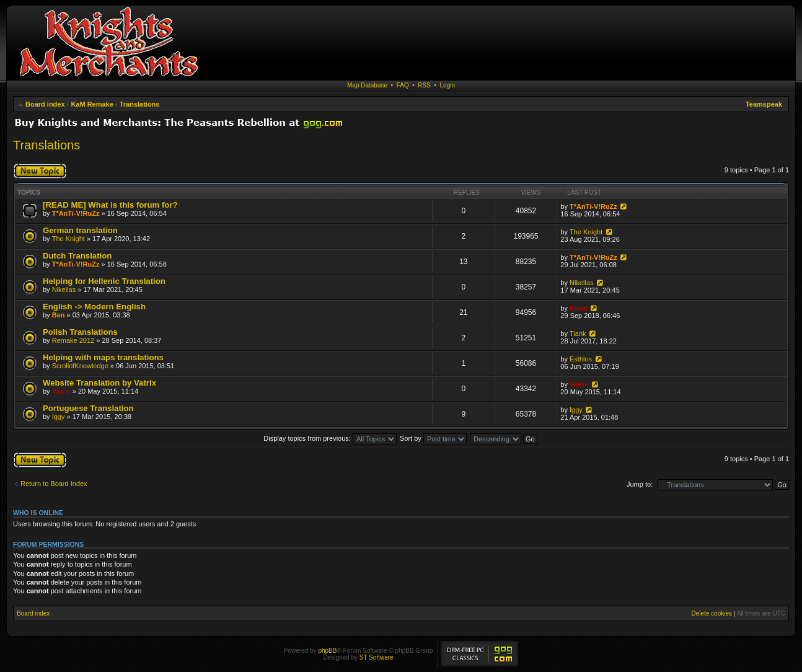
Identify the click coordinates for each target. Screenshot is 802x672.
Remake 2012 (73, 340)
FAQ (403, 85)
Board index (45, 104)
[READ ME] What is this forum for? (110, 205)
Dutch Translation (77, 256)
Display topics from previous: (330, 438)
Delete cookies (712, 613)
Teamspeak (764, 104)
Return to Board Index (54, 484)
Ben (59, 315)
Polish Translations (80, 332)
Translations (140, 104)
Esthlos (581, 359)
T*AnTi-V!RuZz (76, 213)
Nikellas (64, 290)
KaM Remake (92, 104)
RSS (424, 85)
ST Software (377, 657)
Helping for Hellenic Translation (104, 281)
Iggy (59, 417)
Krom (579, 308)
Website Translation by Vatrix (99, 383)
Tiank (578, 334)
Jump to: (640, 484)
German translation (80, 230)
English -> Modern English (94, 307)
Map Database (367, 85)
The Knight (68, 239)
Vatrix (61, 391)
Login (447, 85)
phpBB (327, 651)
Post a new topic (40, 171)
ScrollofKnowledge (80, 366)
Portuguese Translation (88, 408)
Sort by (433, 438)
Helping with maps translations (103, 357)
